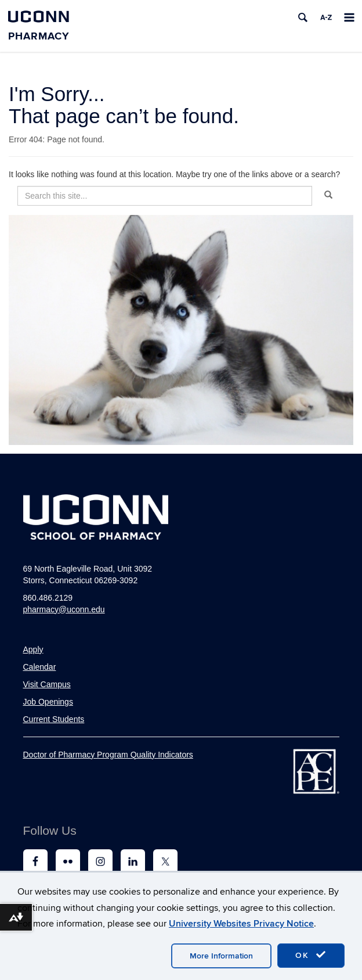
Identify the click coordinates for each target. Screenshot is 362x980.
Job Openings (48, 702)
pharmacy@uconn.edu (64, 609)
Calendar (40, 667)
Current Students (54, 719)
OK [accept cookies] (311, 955)
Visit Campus (47, 684)
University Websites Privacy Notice (241, 924)
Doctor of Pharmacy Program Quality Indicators (108, 755)
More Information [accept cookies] (221, 956)
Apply (33, 649)
